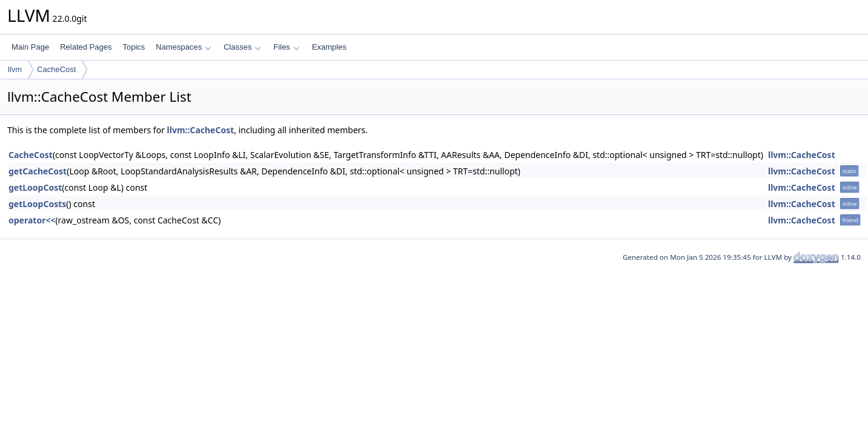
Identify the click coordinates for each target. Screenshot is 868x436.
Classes (242, 47)
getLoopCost (35, 187)
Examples (329, 47)
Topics (134, 47)
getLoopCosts (37, 204)
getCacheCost (38, 171)
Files (286, 47)
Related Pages (86, 47)
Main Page (30, 47)
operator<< (32, 220)
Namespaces (183, 47)
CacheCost (56, 69)
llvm (15, 69)
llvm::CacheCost (201, 130)
